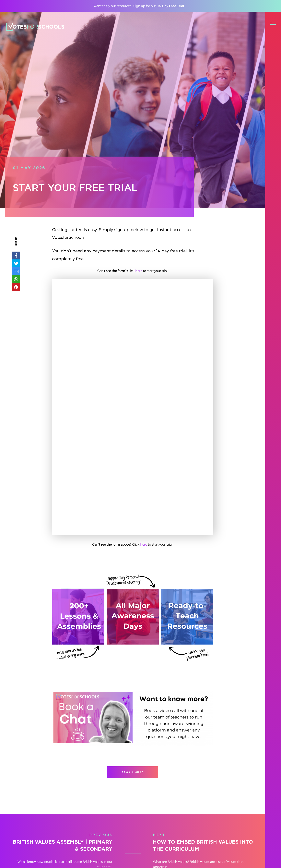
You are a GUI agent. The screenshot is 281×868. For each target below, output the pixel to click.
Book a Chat (133, 772)
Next (159, 835)
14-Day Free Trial (171, 6)
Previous (101, 835)
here (139, 271)
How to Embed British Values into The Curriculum (203, 846)
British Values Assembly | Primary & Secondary (63, 846)
